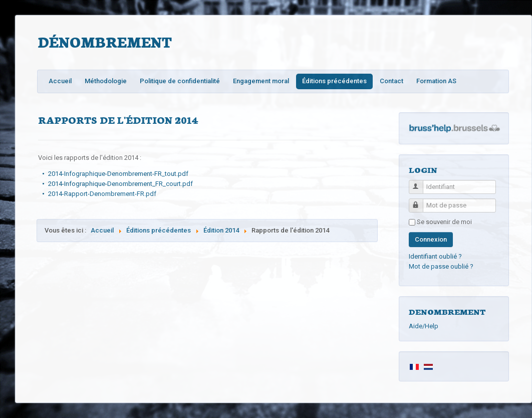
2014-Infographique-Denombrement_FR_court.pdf (120, 184)
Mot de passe (421, 201)
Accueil (60, 81)
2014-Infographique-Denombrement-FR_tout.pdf (118, 174)
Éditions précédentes (334, 81)
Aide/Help (424, 326)
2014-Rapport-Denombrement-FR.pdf (102, 194)
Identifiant (421, 183)
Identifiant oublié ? (435, 256)
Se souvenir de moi (444, 222)
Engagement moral (261, 81)
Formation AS (436, 81)
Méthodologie (106, 81)
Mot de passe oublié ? (441, 266)
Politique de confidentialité (180, 81)
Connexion (431, 239)
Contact (391, 81)
